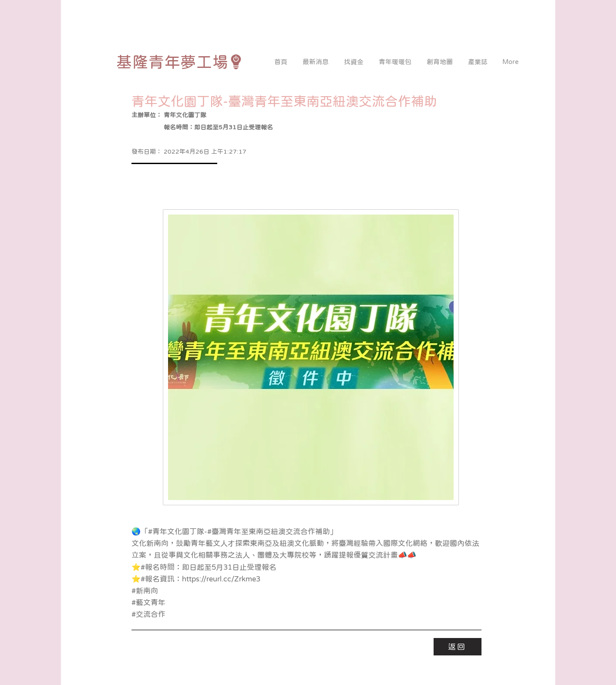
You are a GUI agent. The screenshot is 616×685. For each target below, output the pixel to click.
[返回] (458, 647)
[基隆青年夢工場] (180, 62)
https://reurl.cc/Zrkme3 (221, 579)
